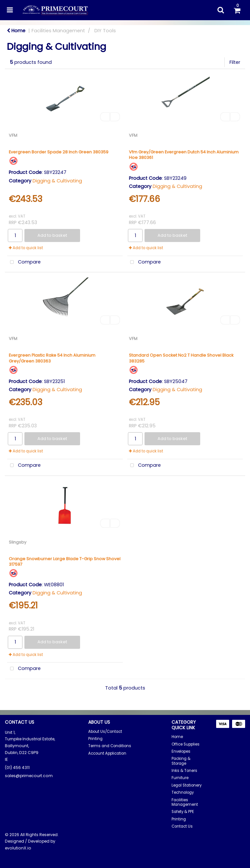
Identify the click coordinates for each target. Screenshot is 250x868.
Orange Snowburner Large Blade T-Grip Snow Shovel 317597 (65, 562)
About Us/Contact (105, 732)
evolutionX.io (18, 848)
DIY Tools (105, 31)
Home (16, 31)
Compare (24, 262)
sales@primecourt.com (29, 776)
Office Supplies (186, 744)
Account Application (107, 753)
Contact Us (182, 826)
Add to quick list (26, 248)
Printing (95, 739)
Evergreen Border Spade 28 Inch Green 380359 (59, 152)
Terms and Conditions (110, 746)
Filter (235, 62)
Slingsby (18, 542)
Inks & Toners (184, 771)
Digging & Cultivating (57, 181)
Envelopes (181, 751)
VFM (13, 135)
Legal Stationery (187, 785)
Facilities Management (58, 31)
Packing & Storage (181, 761)
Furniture (180, 778)
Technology (183, 792)
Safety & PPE (183, 812)
